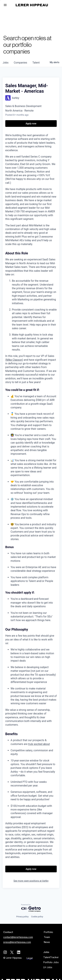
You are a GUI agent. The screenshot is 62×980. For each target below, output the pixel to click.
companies (20, 63)
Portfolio (48, 932)
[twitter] (12, 952)
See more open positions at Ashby (31, 881)
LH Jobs (48, 967)
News (47, 942)
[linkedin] (19, 952)
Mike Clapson (14, 360)
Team (47, 937)
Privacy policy (22, 917)
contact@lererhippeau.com (18, 937)
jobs (6, 63)
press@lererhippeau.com (17, 942)
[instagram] (5, 952)
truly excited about (39, 744)
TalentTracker (51, 957)
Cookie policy (37, 917)
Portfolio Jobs (51, 962)
